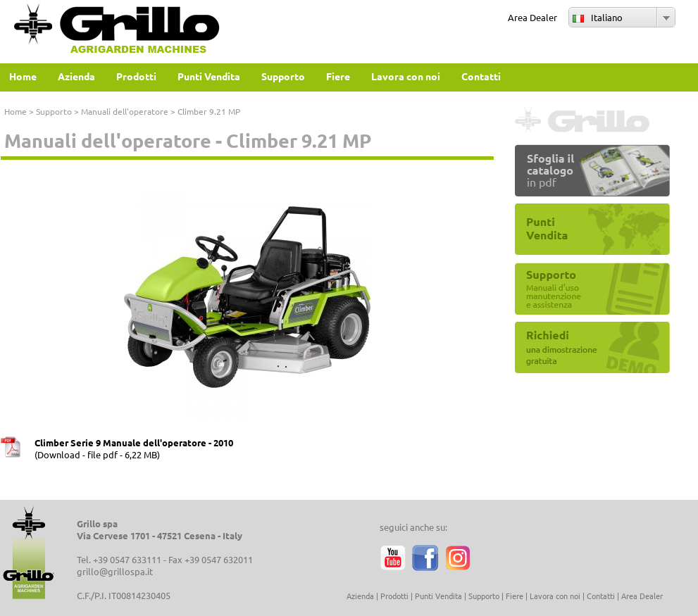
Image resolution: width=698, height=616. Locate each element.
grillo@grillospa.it (115, 571)
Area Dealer (532, 17)
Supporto (54, 111)
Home (15, 111)
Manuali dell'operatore (125, 111)
